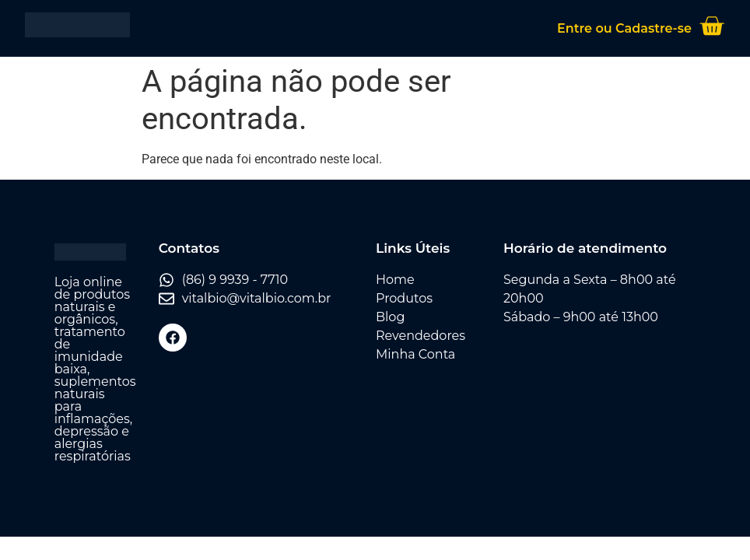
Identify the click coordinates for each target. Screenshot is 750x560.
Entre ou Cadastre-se (624, 28)
